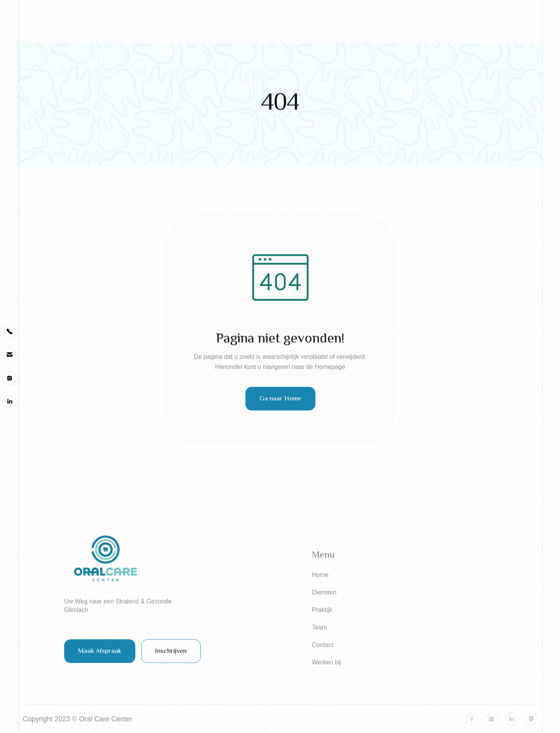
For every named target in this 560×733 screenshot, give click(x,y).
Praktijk (322, 626)
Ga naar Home (280, 403)
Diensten (324, 608)
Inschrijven (171, 656)
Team (319, 643)
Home (320, 591)
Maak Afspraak (100, 656)
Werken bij (326, 678)
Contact (323, 661)
